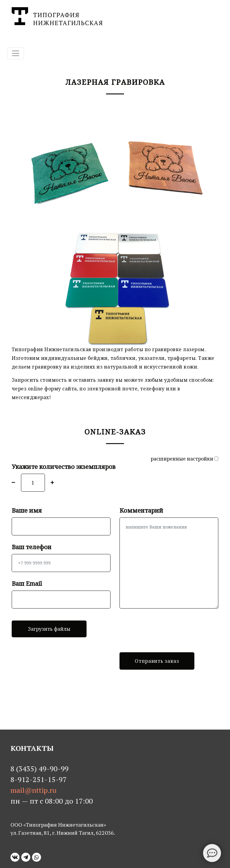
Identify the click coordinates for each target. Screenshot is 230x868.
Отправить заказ (157, 661)
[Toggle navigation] (16, 53)
